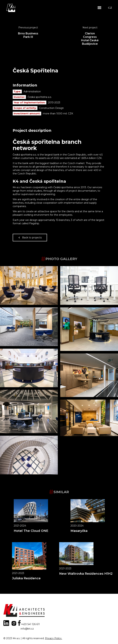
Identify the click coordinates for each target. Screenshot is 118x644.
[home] (11, 8)
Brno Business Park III (28, 35)
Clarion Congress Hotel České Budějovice (90, 39)
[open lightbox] (29, 285)
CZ (110, 8)
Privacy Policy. (54, 638)
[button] (99, 8)
